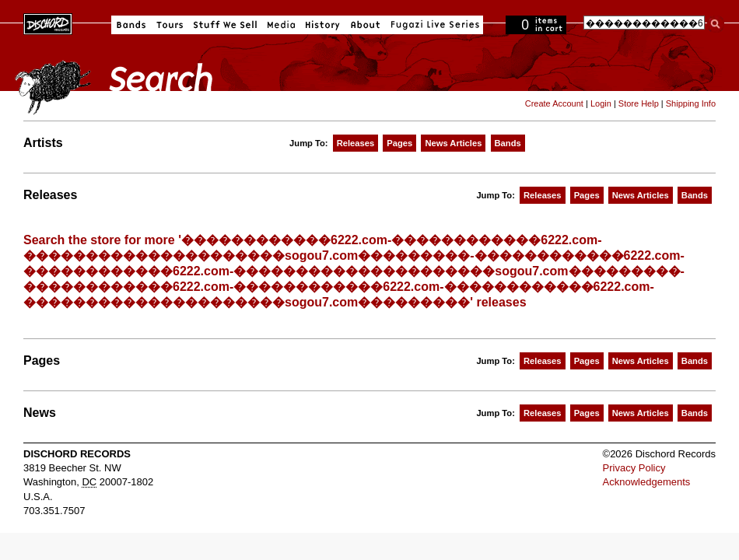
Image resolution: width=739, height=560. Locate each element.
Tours (170, 25)
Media (281, 25)
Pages (399, 143)
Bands (131, 25)
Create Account (554, 103)
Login (601, 103)
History (323, 25)
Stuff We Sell (225, 25)
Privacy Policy (634, 468)
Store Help (639, 103)
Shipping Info (691, 103)
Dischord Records (48, 23)
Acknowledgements (647, 482)
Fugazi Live (433, 25)
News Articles (453, 143)
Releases (356, 143)
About (365, 25)
